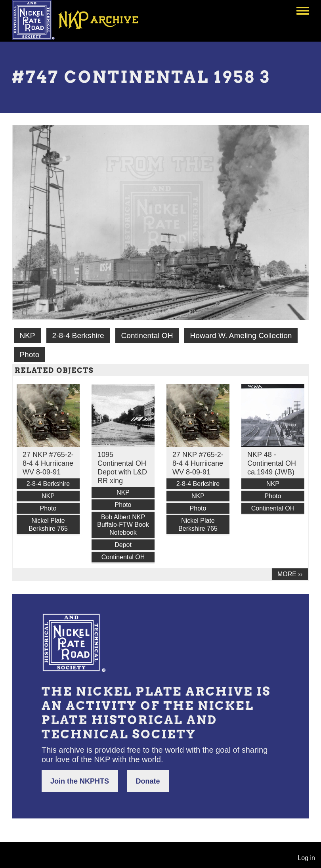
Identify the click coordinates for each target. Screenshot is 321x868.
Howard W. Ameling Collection (241, 336)
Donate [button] (148, 781)
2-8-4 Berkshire (78, 336)
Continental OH (147, 336)
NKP (27, 336)
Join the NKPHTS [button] (80, 781)
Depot (123, 545)
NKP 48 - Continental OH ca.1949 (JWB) (272, 463)
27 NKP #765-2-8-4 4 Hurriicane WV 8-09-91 (48, 463)
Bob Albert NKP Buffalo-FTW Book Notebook (123, 525)
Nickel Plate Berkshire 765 (48, 524)
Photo (29, 355)
